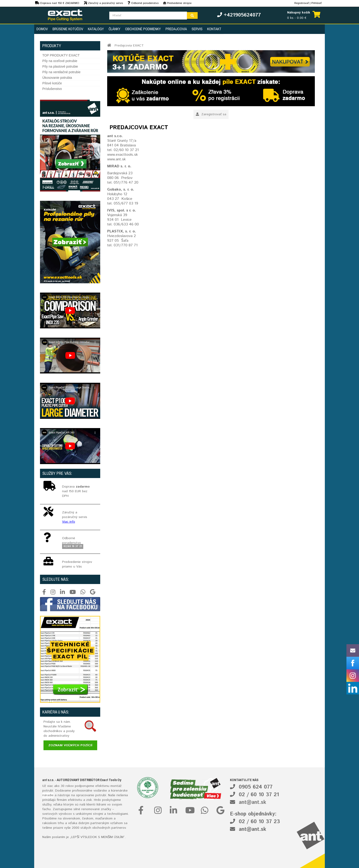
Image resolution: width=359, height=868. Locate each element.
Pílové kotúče (52, 83)
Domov (42, 29)
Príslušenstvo (52, 89)
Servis (197, 29)
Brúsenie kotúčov (68, 29)
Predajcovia (176, 29)
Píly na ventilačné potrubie (61, 72)
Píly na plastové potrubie (60, 66)
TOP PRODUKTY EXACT (61, 55)
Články (115, 29)
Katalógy (96, 29)
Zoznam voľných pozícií (70, 745)
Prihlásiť (316, 3)
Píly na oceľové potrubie (60, 61)
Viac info (69, 522)
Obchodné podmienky (143, 29)
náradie (48, 795)
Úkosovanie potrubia (57, 78)
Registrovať (302, 3)
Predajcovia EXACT (129, 46)
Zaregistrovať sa (211, 114)
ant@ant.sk (253, 802)
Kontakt (214, 29)
